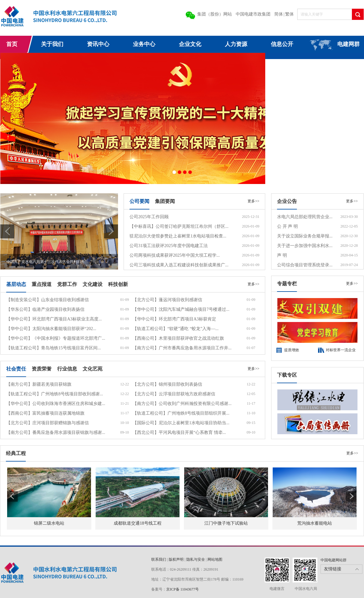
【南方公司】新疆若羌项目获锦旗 (39, 384)
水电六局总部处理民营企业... (305, 217)
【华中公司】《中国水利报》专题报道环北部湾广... (56, 338)
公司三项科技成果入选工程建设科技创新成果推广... (179, 265)
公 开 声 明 (287, 226)
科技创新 (118, 284)
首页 (12, 44)
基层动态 (16, 284)
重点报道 (42, 284)
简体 (279, 14)
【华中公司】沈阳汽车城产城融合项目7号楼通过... (181, 309)
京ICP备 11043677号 (182, 589)
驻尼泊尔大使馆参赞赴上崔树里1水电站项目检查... (178, 236)
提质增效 (292, 350)
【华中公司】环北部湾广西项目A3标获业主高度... (54, 319)
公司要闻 (139, 201)
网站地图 (215, 559)
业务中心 (144, 44)
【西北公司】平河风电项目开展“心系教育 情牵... (179, 432)
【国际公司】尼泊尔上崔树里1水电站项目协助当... (181, 423)
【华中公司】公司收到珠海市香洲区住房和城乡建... (56, 404)
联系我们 (159, 559)
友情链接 (333, 569)
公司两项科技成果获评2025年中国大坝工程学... (175, 255)
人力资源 (236, 44)
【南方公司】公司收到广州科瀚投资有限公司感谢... (182, 404)
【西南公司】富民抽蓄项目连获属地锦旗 (45, 413)
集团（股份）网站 (215, 14)
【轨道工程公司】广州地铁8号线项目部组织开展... (181, 413)
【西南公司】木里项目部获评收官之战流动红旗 (178, 338)
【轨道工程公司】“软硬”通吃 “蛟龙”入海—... (176, 329)
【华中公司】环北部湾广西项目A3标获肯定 (174, 319)
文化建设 (93, 284)
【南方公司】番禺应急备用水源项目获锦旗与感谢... (56, 432)
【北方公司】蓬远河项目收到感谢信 (167, 300)
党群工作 (67, 284)
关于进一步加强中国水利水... (305, 246)
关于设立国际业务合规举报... (305, 236)
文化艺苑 (93, 369)
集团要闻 (165, 201)
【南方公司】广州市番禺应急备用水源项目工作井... (182, 348)
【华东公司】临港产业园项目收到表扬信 (45, 309)
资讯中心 (98, 44)
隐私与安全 (196, 559)
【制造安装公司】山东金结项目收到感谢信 (48, 300)
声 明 (282, 255)
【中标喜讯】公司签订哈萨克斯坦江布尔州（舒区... (179, 226)
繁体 (289, 14)
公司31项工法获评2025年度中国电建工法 (169, 246)
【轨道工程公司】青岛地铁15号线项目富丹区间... (54, 348)
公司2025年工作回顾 (149, 217)
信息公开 (282, 44)
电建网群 (348, 44)
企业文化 (190, 44)
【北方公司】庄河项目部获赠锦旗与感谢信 (48, 423)
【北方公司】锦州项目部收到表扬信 (167, 384)
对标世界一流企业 (341, 350)
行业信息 (67, 369)
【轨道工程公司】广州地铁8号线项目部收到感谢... (55, 394)
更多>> (253, 201)
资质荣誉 (42, 369)
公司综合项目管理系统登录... (305, 265)
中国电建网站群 (334, 560)
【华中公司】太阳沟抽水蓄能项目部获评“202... (51, 329)
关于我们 (52, 44)
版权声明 (176, 559)
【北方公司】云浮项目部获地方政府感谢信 (174, 394)
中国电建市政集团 (253, 14)
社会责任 (16, 369)
